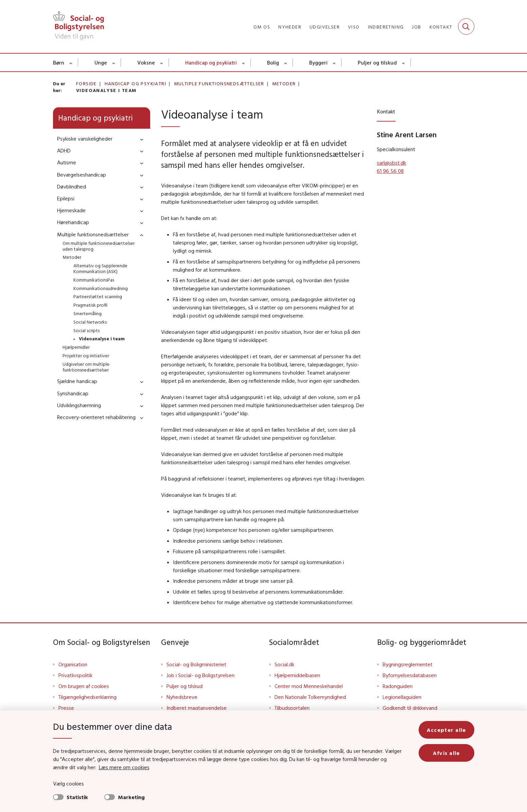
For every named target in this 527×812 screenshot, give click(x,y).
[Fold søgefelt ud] (466, 26)
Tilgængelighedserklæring (87, 697)
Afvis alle (446, 753)
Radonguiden (398, 686)
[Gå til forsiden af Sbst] (78, 26)
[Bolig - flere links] (286, 62)
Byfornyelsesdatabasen (410, 675)
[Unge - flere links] (114, 62)
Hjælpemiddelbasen (297, 675)
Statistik (77, 797)
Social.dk (284, 664)
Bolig (273, 62)
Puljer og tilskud (377, 62)
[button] (140, 139)
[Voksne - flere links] (162, 62)
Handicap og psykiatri (211, 62)
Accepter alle (446, 730)
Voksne (146, 62)
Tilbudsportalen (292, 708)
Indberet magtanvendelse (197, 708)
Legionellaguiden (402, 697)
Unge (101, 62)
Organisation (73, 664)
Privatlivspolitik (75, 675)
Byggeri (318, 62)
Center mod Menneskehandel (309, 686)
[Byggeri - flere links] (335, 62)
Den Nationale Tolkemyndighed (310, 697)
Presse (66, 708)
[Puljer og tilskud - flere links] (404, 62)
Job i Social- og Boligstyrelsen (200, 675)
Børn (59, 62)
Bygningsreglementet (408, 664)
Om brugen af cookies (84, 686)
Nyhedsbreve (182, 697)
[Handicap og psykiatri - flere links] (244, 62)
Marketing (131, 797)
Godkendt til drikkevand (410, 708)
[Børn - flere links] (71, 62)
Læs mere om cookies (124, 767)
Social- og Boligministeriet (196, 664)
